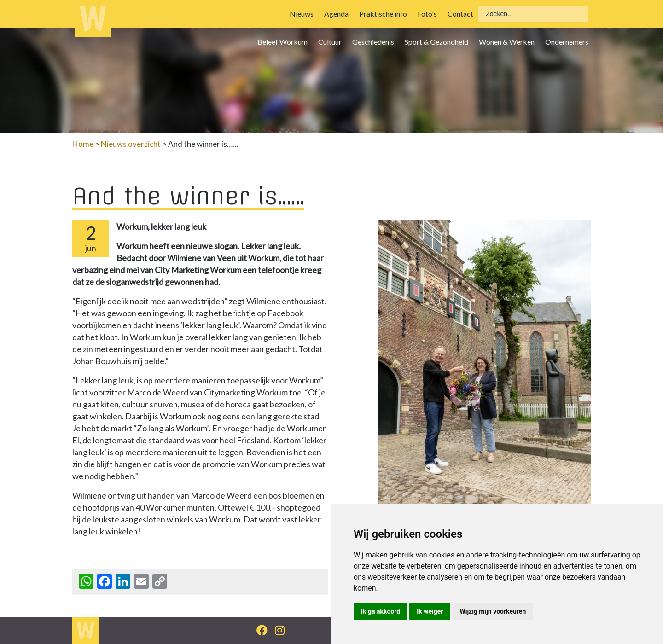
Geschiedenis (373, 42)
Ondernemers (567, 42)
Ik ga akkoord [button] (381, 611)
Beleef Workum (282, 42)
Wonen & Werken (507, 42)
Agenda (336, 14)
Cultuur (330, 42)
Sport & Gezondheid (436, 42)
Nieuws (302, 14)
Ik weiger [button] (430, 611)
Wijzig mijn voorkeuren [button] (493, 611)
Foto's (427, 14)
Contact (460, 14)
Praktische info (383, 14)
